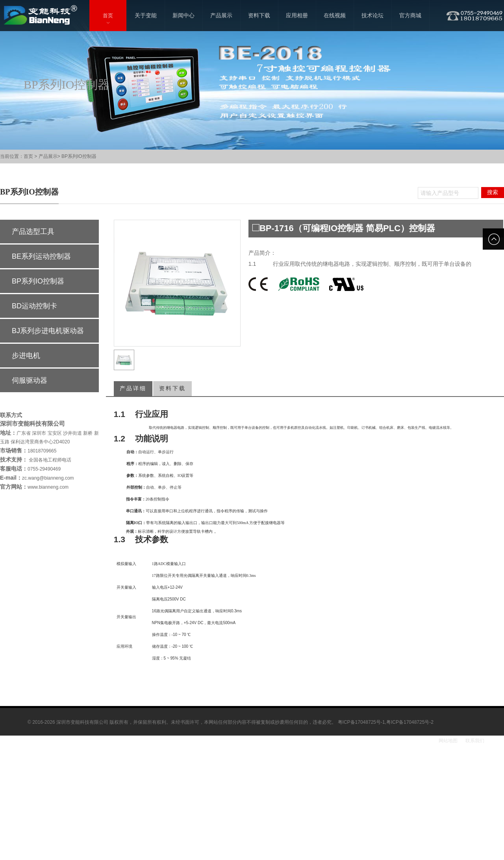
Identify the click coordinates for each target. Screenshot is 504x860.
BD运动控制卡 (34, 306)
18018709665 (42, 451)
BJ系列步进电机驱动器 (48, 331)
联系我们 (475, 741)
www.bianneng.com (48, 487)
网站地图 (448, 741)
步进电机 (26, 356)
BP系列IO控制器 (79, 156)
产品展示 (48, 156)
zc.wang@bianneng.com (48, 478)
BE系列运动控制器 (41, 256)
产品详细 (133, 388)
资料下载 (172, 388)
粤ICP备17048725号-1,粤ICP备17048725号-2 (386, 722)
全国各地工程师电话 (49, 460)
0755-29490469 (44, 469)
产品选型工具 (33, 232)
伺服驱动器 (30, 380)
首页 (28, 156)
